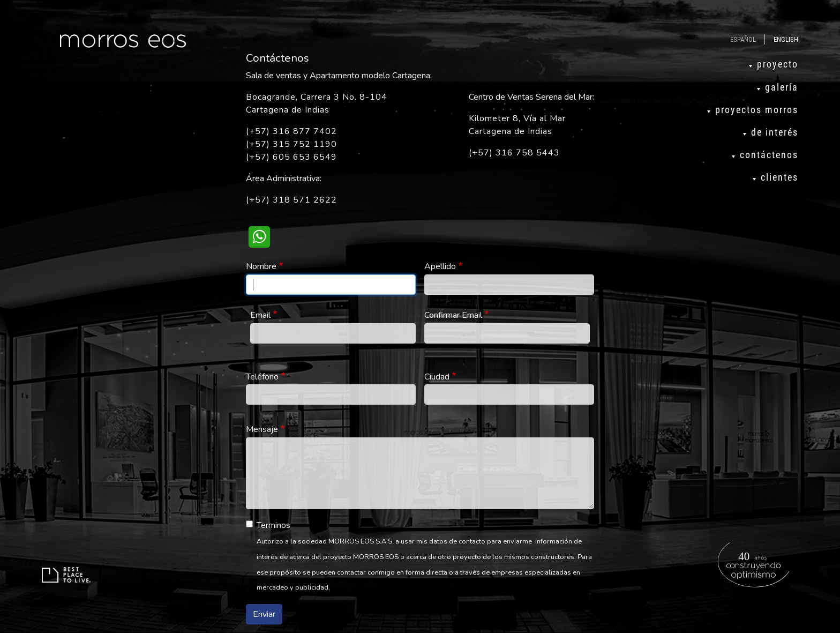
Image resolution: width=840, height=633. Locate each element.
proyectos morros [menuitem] (757, 110)
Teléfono (262, 377)
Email (260, 315)
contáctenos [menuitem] (769, 155)
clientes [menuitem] (779, 177)
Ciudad (437, 377)
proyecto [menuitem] (778, 64)
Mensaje (262, 429)
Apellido (440, 266)
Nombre (261, 266)
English (786, 39)
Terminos (273, 525)
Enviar (264, 614)
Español (743, 39)
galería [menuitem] (782, 87)
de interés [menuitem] (775, 132)
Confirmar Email (453, 315)
